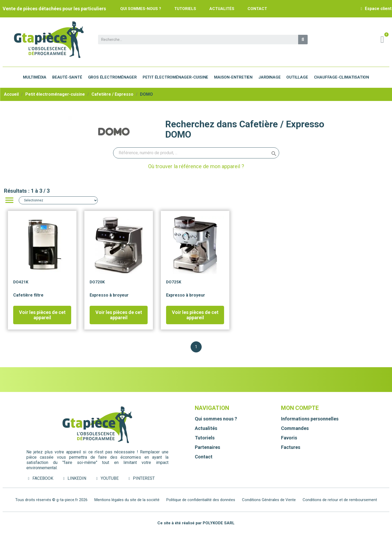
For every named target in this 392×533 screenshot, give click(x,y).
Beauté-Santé (67, 77)
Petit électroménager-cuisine (175, 77)
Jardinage (269, 77)
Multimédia (35, 77)
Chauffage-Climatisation (342, 77)
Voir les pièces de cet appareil (42, 315)
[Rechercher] (196, 153)
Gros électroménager (112, 77)
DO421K (21, 282)
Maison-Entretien (233, 77)
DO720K (97, 282)
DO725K (174, 282)
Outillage (297, 77)
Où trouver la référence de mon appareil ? (196, 166)
